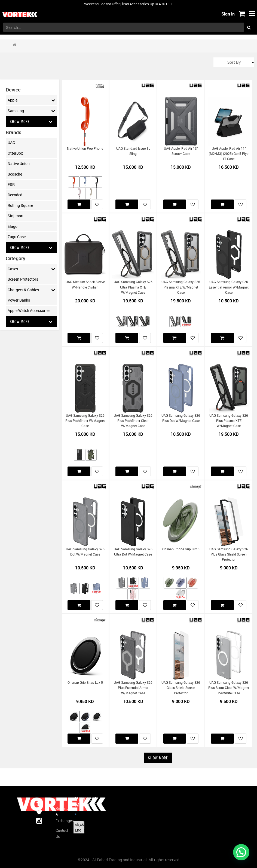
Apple (31, 100)
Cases (31, 269)
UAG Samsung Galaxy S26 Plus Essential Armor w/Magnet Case (133, 688)
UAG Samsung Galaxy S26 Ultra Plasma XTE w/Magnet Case (133, 287)
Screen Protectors (23, 279)
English (81, 830)
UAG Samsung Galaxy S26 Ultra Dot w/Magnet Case (133, 552)
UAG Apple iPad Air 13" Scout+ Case (181, 151)
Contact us (61, 833)
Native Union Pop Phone (85, 148)
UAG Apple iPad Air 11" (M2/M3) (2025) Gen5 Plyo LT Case (229, 154)
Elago (13, 226)
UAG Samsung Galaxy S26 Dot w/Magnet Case (85, 552)
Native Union (19, 164)
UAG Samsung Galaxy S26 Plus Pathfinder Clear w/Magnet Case (133, 421)
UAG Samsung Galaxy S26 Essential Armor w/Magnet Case (229, 287)
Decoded (15, 195)
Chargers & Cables (31, 290)
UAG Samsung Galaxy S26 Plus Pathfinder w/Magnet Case (85, 421)
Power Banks (19, 300)
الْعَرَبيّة (80, 824)
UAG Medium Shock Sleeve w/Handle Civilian (85, 284)
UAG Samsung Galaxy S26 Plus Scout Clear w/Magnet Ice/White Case (229, 688)
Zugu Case (17, 237)
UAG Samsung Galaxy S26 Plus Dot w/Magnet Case (181, 418)
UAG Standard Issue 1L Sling (133, 151)
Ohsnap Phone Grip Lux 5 (181, 549)
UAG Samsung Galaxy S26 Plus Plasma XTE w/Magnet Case (229, 421)
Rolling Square (20, 205)
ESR (11, 184)
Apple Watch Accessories (29, 311)
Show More (31, 122)
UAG (11, 143)
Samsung (31, 111)
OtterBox (15, 153)
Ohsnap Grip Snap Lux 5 (85, 683)
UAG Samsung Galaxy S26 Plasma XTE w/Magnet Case (181, 287)
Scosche (15, 174)
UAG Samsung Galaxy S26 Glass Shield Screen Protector (181, 688)
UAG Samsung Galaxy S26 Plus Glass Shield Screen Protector (229, 554)
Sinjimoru (16, 216)
